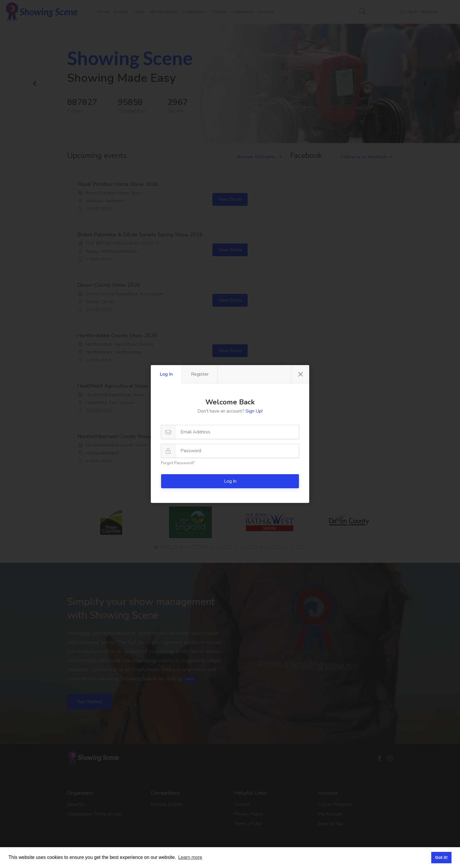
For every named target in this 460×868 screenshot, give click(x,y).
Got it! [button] (441, 857)
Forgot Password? (178, 463)
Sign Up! (254, 411)
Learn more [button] (190, 857)
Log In (166, 374)
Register (200, 374)
